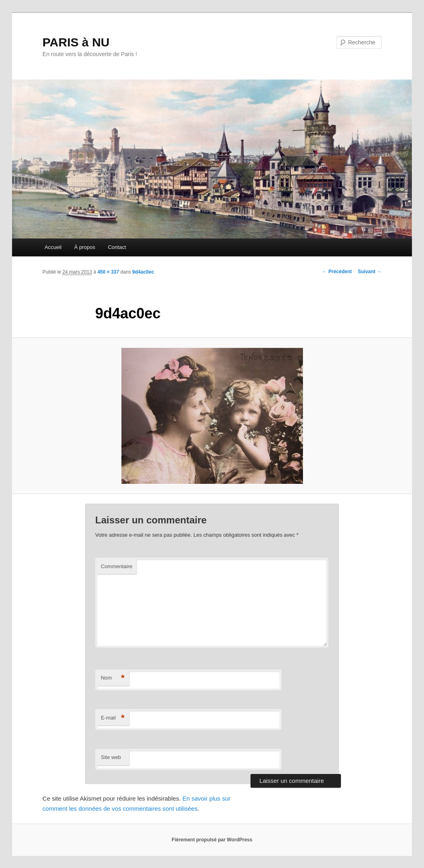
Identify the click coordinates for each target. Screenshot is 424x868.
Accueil (53, 247)
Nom (113, 678)
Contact (117, 247)
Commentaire (117, 566)
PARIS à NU (76, 42)
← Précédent (337, 272)
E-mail (113, 718)
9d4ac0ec (143, 272)
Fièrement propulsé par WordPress (212, 840)
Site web (111, 757)
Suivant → (370, 272)
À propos (85, 247)
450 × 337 (108, 272)
